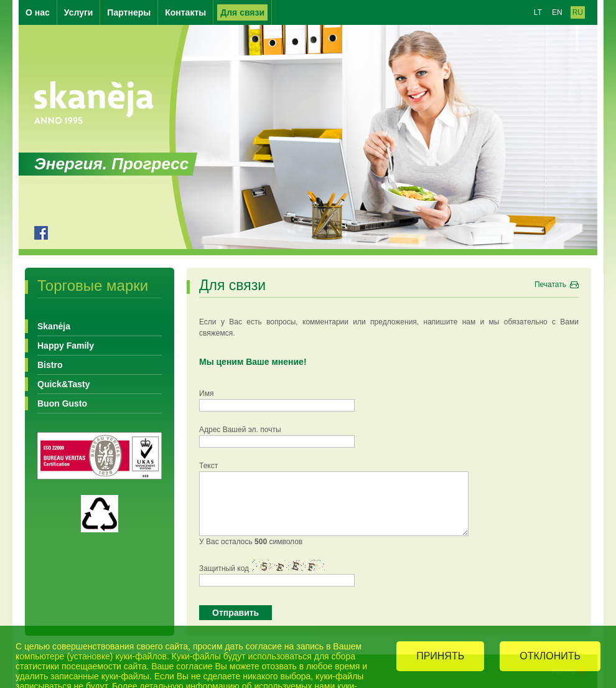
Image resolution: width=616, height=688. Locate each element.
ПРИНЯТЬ (440, 657)
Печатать (550, 285)
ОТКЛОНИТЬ (550, 657)
